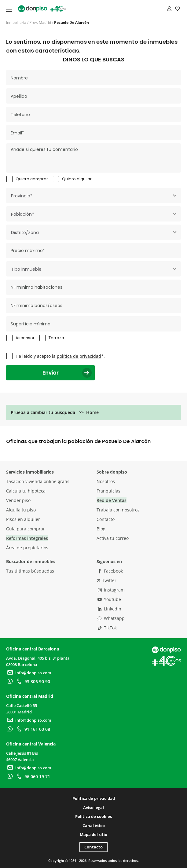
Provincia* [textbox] (22, 196)
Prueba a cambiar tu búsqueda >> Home (55, 412)
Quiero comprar (32, 179)
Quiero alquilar (77, 179)
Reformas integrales (27, 538)
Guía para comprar (26, 529)
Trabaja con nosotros (118, 510)
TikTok (107, 628)
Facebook (110, 571)
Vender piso (18, 500)
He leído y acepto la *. (60, 356)
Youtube (109, 599)
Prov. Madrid (40, 22)
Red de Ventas (112, 500)
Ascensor (25, 338)
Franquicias (108, 491)
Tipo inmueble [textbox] (26, 269)
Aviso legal (94, 808)
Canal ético (94, 826)
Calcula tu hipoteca (26, 491)
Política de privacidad (94, 798)
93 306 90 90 (33, 681)
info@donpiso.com (29, 673)
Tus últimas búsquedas (30, 571)
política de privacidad (79, 356)
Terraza (56, 338)
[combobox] (94, 196)
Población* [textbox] (22, 214)
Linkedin (109, 609)
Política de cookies (94, 816)
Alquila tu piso (21, 510)
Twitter (106, 580)
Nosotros (106, 481)
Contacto (106, 519)
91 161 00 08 (33, 729)
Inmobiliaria (16, 22)
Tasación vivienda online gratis (38, 481)
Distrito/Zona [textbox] (25, 233)
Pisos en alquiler (23, 519)
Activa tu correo (113, 538)
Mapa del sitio (94, 834)
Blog (101, 529)
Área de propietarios (27, 548)
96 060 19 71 (33, 776)
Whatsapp (111, 618)
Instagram (111, 590)
